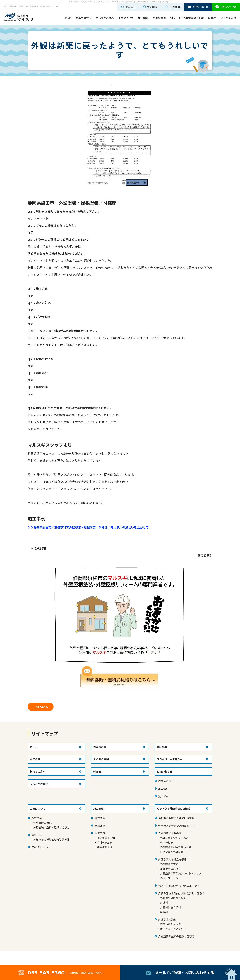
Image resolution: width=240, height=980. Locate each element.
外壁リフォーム (169, 878)
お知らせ (35, 759)
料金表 (212, 18)
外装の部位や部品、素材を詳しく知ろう (181, 893)
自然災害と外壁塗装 (172, 852)
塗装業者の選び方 (170, 869)
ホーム (34, 747)
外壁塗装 (37, 818)
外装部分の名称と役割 (173, 898)
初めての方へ (83, 18)
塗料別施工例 (104, 842)
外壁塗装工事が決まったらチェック (181, 873)
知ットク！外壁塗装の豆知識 (187, 18)
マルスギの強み (105, 18)
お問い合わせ (166, 781)
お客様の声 (159, 18)
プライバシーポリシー (170, 759)
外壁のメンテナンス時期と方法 (176, 826)
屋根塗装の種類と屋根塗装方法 (52, 839)
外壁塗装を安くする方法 (174, 838)
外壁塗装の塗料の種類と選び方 (52, 827)
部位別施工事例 (106, 838)
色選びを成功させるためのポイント (179, 886)
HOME (67, 18)
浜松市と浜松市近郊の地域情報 (176, 818)
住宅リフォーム (40, 847)
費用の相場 (167, 842)
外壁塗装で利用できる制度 (176, 847)
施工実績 (143, 18)
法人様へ (163, 796)
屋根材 (164, 912)
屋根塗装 (37, 835)
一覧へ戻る (41, 707)
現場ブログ (101, 833)
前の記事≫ (205, 555)
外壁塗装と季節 (169, 864)
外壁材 (164, 902)
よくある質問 (228, 18)
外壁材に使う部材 (170, 907)
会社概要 (162, 747)
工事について (126, 18)
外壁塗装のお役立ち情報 (172, 859)
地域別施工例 (104, 847)
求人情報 (163, 789)
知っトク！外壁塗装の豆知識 (174, 808)
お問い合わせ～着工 (172, 924)
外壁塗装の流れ (42, 823)
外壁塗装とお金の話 (170, 833)
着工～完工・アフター (173, 929)
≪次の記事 (39, 548)
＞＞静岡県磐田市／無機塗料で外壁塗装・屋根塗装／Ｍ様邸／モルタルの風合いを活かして (88, 527)
